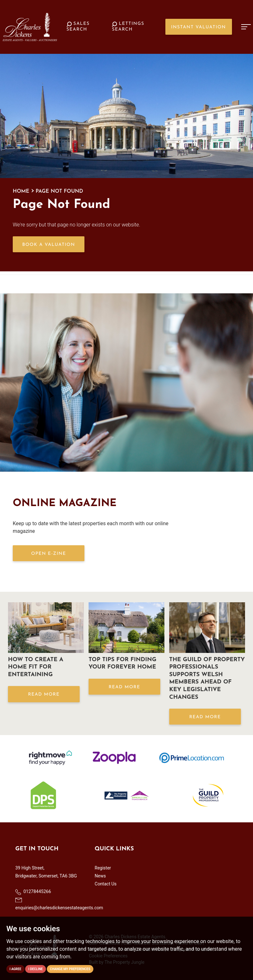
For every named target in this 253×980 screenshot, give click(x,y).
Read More (44, 694)
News (100, 876)
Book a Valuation (49, 245)
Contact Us (106, 884)
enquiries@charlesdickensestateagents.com (59, 904)
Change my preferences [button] (70, 969)
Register (103, 868)
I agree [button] (15, 969)
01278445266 (33, 892)
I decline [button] (36, 969)
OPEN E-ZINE (49, 554)
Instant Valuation (199, 27)
